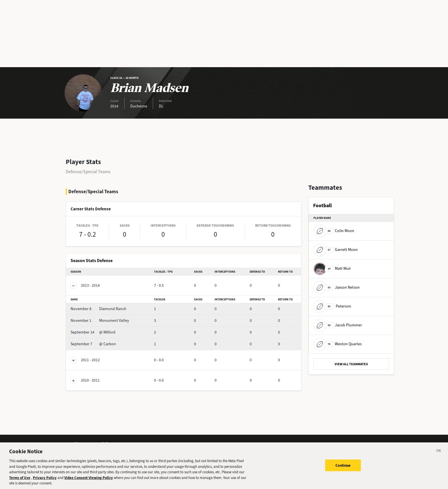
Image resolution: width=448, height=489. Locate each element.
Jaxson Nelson (337, 287)
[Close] (439, 456)
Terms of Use (20, 483)
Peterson (332, 306)
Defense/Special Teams (88, 172)
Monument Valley (100, 321)
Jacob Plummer (338, 325)
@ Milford (93, 332)
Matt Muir (332, 269)
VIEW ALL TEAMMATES (351, 364)
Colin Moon (334, 231)
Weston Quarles (338, 344)
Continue (343, 470)
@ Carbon (93, 344)
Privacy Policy (45, 483)
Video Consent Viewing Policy (89, 483)
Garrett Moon (336, 250)
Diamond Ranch (98, 309)
